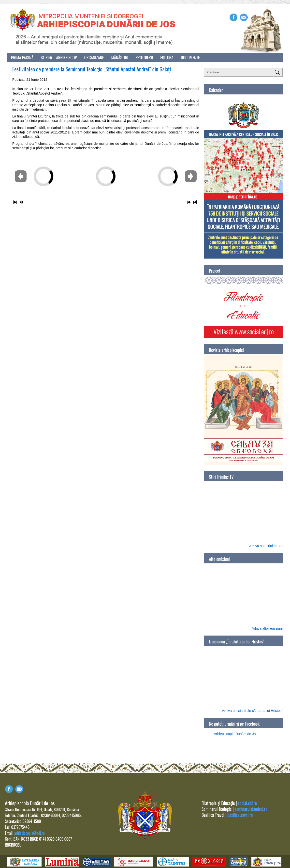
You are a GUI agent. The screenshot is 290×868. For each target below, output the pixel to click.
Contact (19, 789)
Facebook (233, 17)
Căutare (277, 72)
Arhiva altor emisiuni (267, 628)
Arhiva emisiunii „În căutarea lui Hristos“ (252, 711)
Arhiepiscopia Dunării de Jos (236, 734)
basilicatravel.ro (240, 815)
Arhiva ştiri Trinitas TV (266, 546)
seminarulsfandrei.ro (251, 809)
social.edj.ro (247, 803)
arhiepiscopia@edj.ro (29, 833)
